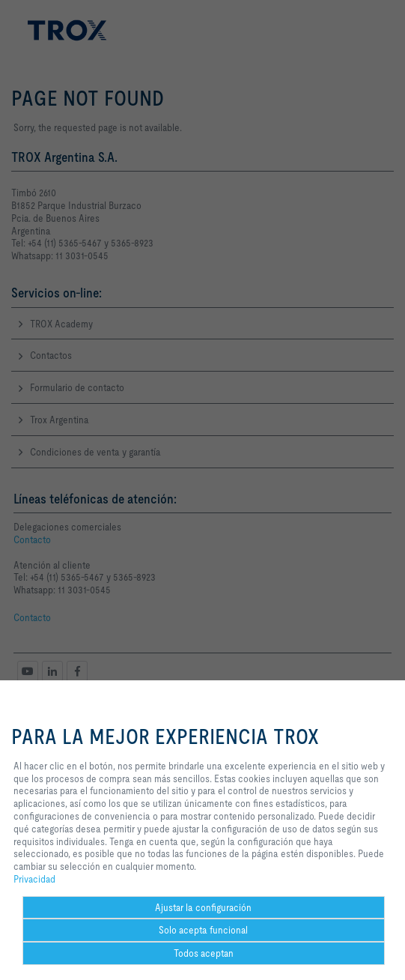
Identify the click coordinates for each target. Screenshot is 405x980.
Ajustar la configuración (203, 907)
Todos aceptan (204, 953)
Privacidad (34, 879)
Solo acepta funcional (203, 930)
